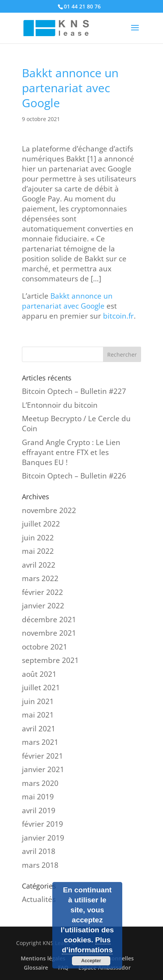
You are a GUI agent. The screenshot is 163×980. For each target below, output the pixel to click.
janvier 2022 (43, 606)
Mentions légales (43, 958)
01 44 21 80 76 (82, 6)
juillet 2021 (41, 688)
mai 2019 (38, 797)
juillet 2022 (41, 524)
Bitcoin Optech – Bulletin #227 (74, 391)
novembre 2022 (49, 510)
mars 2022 (40, 578)
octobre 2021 (45, 647)
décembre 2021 (49, 620)
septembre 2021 (50, 660)
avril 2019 (39, 811)
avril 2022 (39, 565)
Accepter (91, 961)
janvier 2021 (43, 769)
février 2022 (42, 592)
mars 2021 (40, 742)
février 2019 (42, 824)
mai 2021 (38, 715)
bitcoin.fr (118, 316)
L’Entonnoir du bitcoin (60, 405)
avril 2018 (39, 851)
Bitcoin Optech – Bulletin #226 (74, 476)
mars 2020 (40, 783)
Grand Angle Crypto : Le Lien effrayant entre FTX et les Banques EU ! (71, 452)
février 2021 (42, 756)
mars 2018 (40, 865)
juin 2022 (38, 538)
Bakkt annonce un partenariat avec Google (67, 301)
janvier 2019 (43, 838)
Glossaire (36, 968)
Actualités (39, 899)
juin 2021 (38, 701)
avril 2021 (39, 729)
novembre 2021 (49, 633)
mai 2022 (38, 551)
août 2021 (39, 674)
